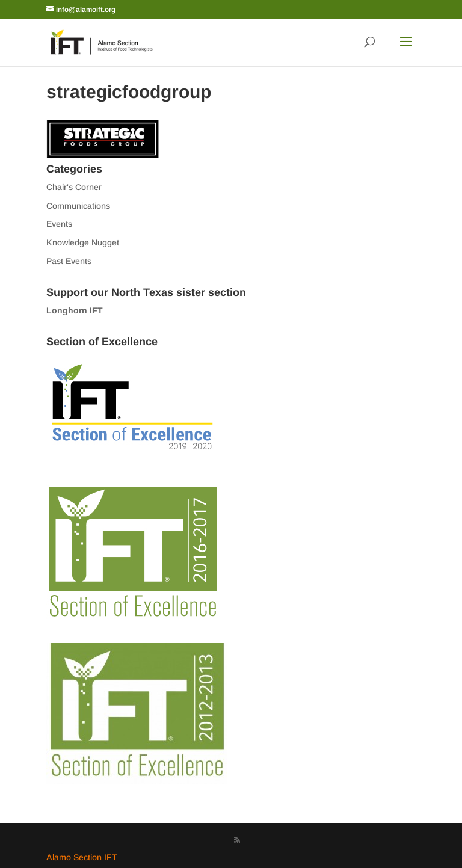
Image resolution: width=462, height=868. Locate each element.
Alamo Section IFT (82, 857)
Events (59, 224)
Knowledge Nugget (83, 242)
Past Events (69, 261)
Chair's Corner (74, 187)
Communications (78, 206)
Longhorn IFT (75, 310)
